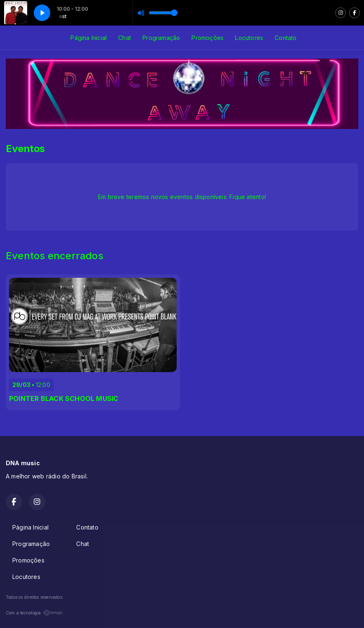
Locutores (249, 38)
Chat (125, 38)
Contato (286, 38)
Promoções (208, 38)
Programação (161, 38)
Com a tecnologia (34, 613)
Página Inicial (89, 38)
